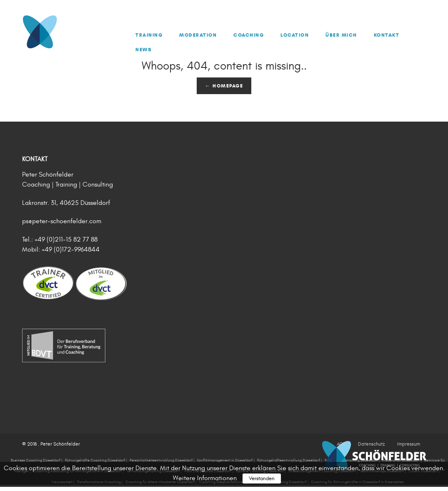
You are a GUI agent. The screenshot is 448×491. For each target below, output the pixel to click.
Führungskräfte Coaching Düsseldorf (95, 460)
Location (295, 35)
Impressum (409, 444)
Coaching (249, 35)
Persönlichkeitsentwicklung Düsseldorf (161, 460)
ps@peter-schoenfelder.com (62, 221)
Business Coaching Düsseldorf (36, 460)
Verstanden (262, 479)
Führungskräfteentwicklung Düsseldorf (289, 460)
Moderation (198, 35)
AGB (341, 444)
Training (149, 35)
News (144, 49)
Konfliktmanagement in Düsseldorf (225, 460)
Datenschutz (371, 444)
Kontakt (387, 35)
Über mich (341, 35)
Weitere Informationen (205, 478)
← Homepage (224, 86)
